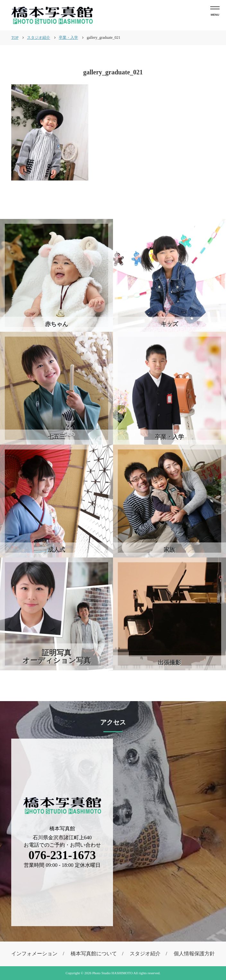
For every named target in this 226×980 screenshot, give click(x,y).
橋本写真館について (94, 954)
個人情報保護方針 (194, 954)
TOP (15, 38)
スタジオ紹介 (145, 954)
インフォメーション (34, 954)
